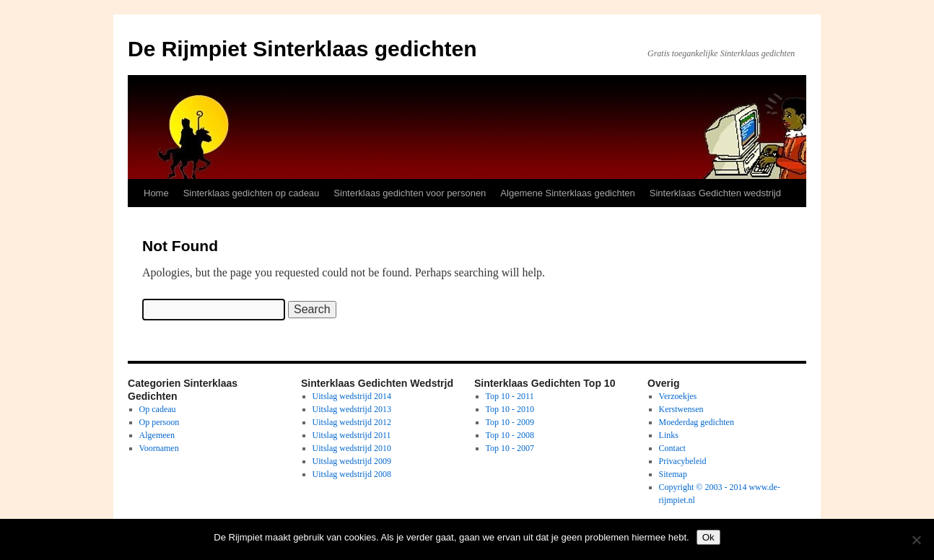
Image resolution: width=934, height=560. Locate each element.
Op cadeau (158, 409)
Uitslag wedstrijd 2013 (352, 409)
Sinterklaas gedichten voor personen (410, 193)
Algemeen (157, 435)
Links (669, 435)
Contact (672, 448)
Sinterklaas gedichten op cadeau (252, 193)
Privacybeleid (683, 461)
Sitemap (673, 474)
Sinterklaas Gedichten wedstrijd (715, 193)
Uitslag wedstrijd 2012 (352, 422)
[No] (916, 540)
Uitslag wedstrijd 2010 (352, 448)
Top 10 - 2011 (510, 396)
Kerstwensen (681, 409)
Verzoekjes (678, 396)
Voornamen (159, 448)
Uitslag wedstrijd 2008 (352, 474)
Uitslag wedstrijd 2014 (352, 396)
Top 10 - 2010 (510, 409)
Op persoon (160, 422)
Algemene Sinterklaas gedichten (567, 193)
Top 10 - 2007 (510, 448)
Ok (708, 537)
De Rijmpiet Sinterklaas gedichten (302, 49)
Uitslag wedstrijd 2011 (352, 435)
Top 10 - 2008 (510, 435)
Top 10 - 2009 (510, 422)
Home (156, 193)
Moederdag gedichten (697, 422)
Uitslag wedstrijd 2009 (352, 461)
